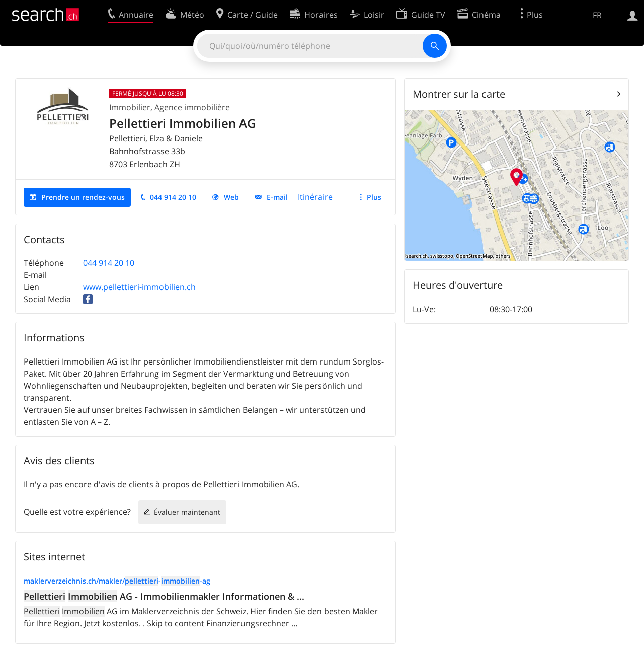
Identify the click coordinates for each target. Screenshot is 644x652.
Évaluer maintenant (187, 512)
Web (231, 197)
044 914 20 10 (173, 197)
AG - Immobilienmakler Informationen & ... (164, 596)
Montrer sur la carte (459, 94)
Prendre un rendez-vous (83, 197)
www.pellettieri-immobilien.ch (139, 287)
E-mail (277, 197)
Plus (374, 197)
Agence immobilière (192, 107)
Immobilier (130, 107)
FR (597, 15)
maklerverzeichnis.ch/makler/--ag (117, 581)
